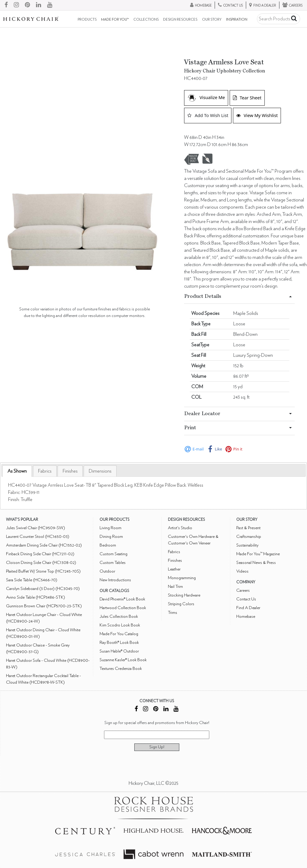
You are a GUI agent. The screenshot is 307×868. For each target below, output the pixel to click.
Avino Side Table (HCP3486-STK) (36, 597)
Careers (243, 590)
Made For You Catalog (119, 634)
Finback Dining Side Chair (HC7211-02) (40, 554)
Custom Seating (113, 554)
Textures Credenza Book (121, 669)
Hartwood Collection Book (123, 608)
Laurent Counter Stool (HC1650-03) (38, 537)
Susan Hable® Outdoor (119, 651)
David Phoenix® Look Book (122, 599)
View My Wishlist (257, 115)
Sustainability (247, 545)
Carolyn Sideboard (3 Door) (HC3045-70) (43, 589)
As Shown (17, 471)
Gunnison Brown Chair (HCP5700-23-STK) (44, 606)
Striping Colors (181, 604)
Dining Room (111, 537)
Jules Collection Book (119, 616)
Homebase (246, 616)
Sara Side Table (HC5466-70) (32, 580)
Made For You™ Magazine (258, 554)
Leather (174, 569)
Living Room (110, 528)
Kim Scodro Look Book (120, 625)
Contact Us (246, 599)
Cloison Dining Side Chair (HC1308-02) (41, 563)
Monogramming (182, 578)
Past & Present (248, 528)
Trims (173, 613)
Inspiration (237, 20)
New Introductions (115, 580)
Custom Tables (113, 563)
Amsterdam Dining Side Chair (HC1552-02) (44, 545)
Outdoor (107, 571)
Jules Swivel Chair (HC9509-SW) (36, 528)
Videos (242, 571)
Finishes (70, 471)
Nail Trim (175, 586)
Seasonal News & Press (256, 563)
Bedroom (108, 545)
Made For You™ (115, 20)
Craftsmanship (249, 537)
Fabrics (45, 471)
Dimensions (100, 471)
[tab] (17, 471)
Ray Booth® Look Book (119, 642)
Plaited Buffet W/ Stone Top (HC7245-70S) (43, 571)
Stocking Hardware (184, 595)
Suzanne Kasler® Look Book (123, 660)
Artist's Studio (180, 528)
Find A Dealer (248, 608)
